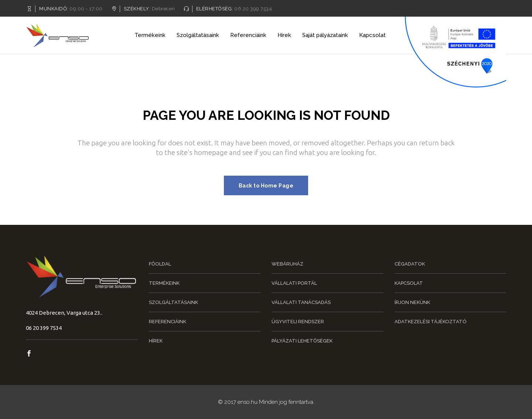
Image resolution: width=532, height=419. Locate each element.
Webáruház (287, 264)
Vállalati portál (294, 283)
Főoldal (160, 264)
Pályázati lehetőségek (302, 341)
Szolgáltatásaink (173, 302)
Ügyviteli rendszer (298, 322)
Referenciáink (168, 322)
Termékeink (164, 283)
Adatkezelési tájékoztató (431, 322)
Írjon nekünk (412, 302)
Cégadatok (410, 264)
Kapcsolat (409, 283)
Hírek (156, 341)
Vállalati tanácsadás (301, 302)
